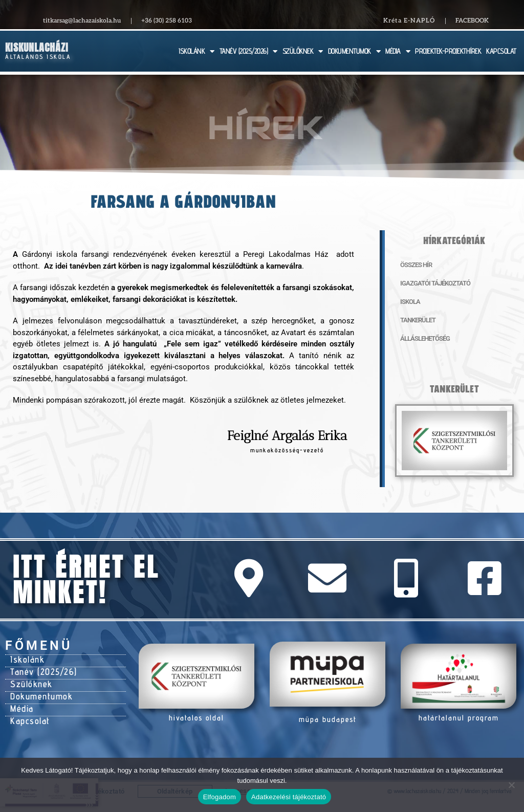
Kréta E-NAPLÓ (409, 21)
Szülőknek (30, 681)
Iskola (409, 302)
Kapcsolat (29, 715)
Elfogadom (220, 797)
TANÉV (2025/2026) (248, 51)
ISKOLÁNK (196, 51)
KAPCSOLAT (501, 51)
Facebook (472, 21)
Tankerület (416, 320)
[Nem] (511, 785)
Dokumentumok (40, 692)
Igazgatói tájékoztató (431, 283)
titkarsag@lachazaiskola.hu (82, 21)
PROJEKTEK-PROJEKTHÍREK (448, 51)
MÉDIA (398, 51)
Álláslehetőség (422, 339)
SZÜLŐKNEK (303, 51)
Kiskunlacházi (37, 47)
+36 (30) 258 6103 (167, 21)
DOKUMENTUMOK (354, 51)
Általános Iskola (38, 57)
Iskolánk (27, 659)
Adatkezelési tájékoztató (289, 797)
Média (22, 704)
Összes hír (414, 265)
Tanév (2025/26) (42, 670)
